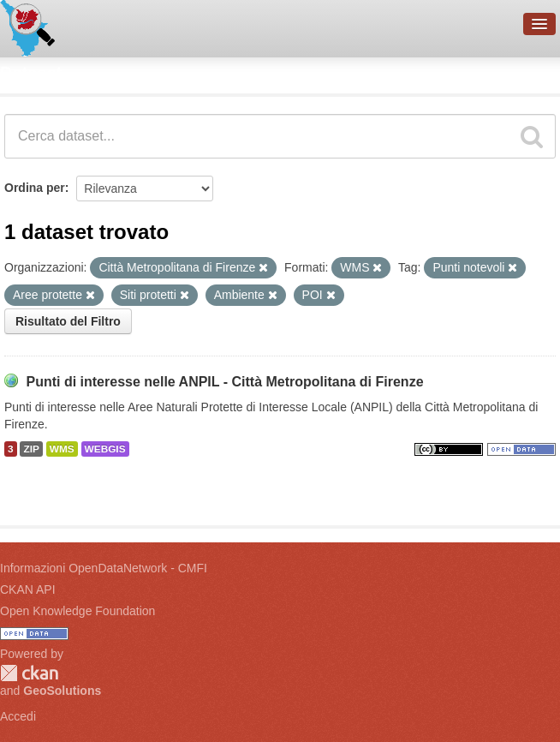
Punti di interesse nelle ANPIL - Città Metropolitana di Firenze (224, 382)
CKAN (29, 673)
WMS (62, 449)
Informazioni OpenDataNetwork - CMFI (104, 568)
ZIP (31, 449)
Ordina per (35, 188)
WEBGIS (105, 449)
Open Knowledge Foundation (77, 611)
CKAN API (28, 589)
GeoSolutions (62, 691)
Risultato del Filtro (68, 321)
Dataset (31, 73)
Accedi (18, 716)
